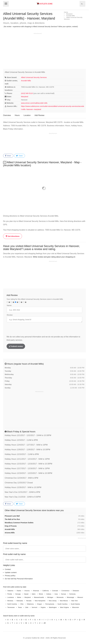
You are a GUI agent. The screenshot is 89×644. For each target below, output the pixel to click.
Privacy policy (10, 576)
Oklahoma (30, 604)
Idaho (34, 594)
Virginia (43, 607)
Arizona (27, 591)
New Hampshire (40, 601)
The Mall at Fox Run (12, 519)
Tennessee (11, 607)
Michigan (50, 597)
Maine (19, 597)
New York (74, 601)
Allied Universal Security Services (34, 77)
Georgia (18, 594)
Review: (10, 315)
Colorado (55, 591)
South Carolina (62, 604)
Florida (10, 594)
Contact (8, 569)
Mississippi (70, 597)
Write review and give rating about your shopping (54, 257)
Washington (53, 607)
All (45, 623)
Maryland (25, 97)
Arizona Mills (10, 533)
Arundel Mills (26, 81)
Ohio (22, 604)
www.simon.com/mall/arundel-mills (34, 103)
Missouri (80, 597)
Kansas (64, 594)
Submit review (16, 346)
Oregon (39, 604)
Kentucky (72, 594)
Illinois (41, 594)
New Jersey (53, 601)
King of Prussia (11, 526)
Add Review (39, 115)
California (46, 591)
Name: (9, 305)
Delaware (76, 591)
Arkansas (36, 591)
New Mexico (64, 601)
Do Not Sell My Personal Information (19, 579)
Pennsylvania (50, 604)
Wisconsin (75, 607)
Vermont (34, 607)
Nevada (29, 601)
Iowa (56, 594)
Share (8, 156)
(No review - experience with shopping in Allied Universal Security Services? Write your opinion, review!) (41, 27)
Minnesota (60, 597)
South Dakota (75, 604)
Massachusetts (39, 597)
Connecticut (65, 591)
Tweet (19, 156)
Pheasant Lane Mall (12, 516)
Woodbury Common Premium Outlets (19, 523)
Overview (7, 115)
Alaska (19, 591)
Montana (10, 601)
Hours (17, 115)
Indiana (49, 594)
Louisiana (11, 597)
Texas (20, 607)
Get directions (13, 236)
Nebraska (20, 601)
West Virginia (64, 607)
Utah (27, 607)
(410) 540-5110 (27, 93)
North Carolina (12, 604)
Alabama (10, 591)
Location (27, 115)
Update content (11, 572)
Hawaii (26, 594)
